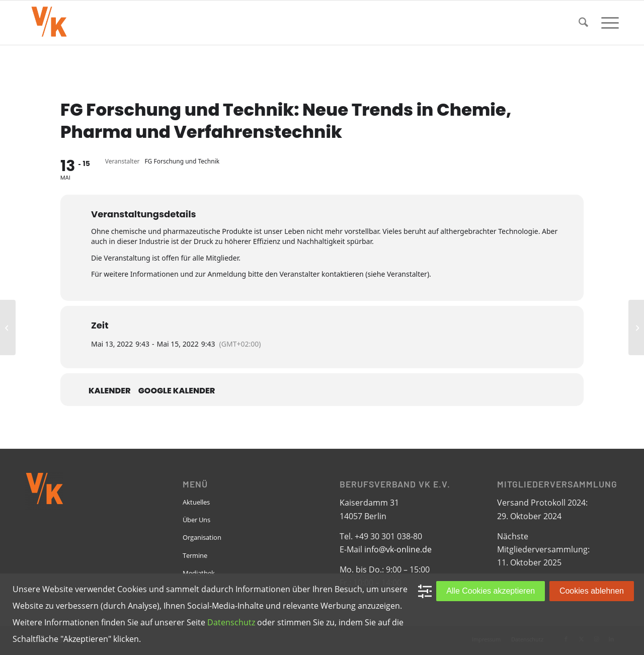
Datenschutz (231, 622)
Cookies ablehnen (592, 591)
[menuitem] (583, 23)
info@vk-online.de (398, 549)
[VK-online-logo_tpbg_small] (49, 23)
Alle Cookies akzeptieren (491, 591)
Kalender (110, 391)
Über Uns (196, 520)
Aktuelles (196, 502)
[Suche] (583, 23)
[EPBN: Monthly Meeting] (8, 327)
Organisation (202, 537)
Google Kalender (177, 391)
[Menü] (607, 23)
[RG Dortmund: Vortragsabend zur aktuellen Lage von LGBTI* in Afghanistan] (636, 327)
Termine (195, 555)
